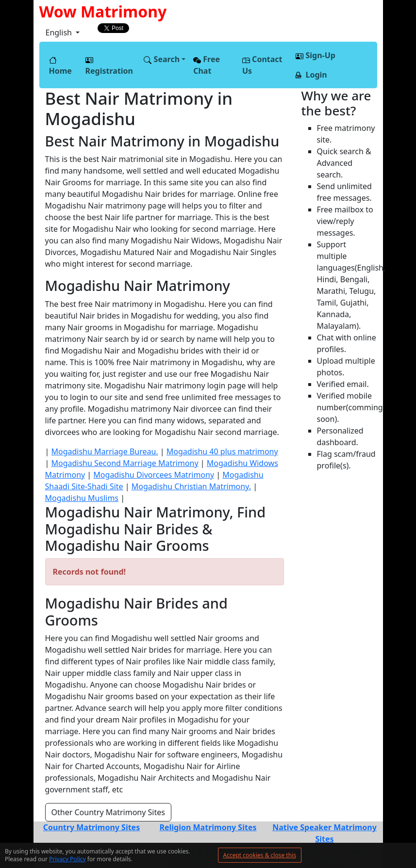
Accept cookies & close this (260, 855)
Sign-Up (316, 55)
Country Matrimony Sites (92, 827)
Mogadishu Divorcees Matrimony (154, 475)
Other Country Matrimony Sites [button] (108, 812)
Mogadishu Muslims (82, 498)
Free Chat (207, 65)
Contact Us (262, 65)
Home (60, 66)
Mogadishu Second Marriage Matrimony (125, 463)
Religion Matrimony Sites (208, 827)
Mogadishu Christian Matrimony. (191, 486)
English (60, 32)
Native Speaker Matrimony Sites (324, 833)
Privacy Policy (67, 859)
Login (311, 75)
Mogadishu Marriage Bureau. (104, 451)
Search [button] (162, 59)
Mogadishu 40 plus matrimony (222, 451)
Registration (109, 66)
